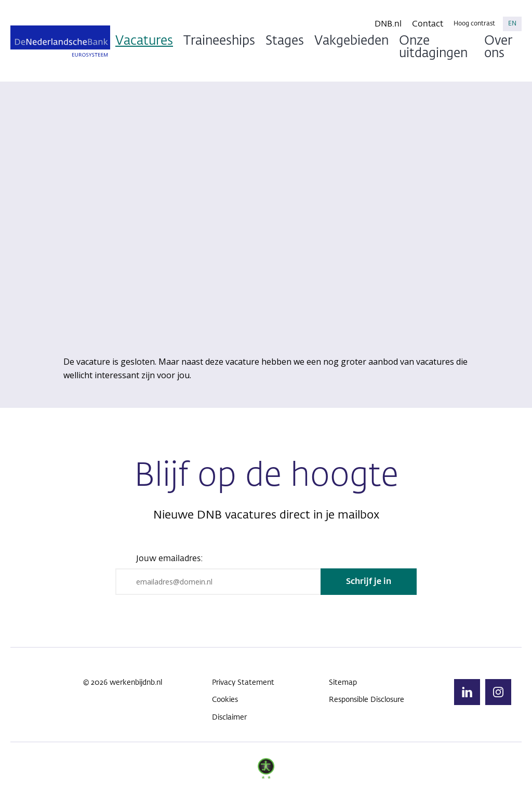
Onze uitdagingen (433, 47)
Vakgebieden (351, 41)
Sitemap (343, 683)
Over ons (498, 47)
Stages (285, 41)
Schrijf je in (369, 582)
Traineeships (219, 41)
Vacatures (144, 41)
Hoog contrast (474, 24)
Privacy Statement (243, 683)
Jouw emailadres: (170, 559)
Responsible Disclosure (367, 700)
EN (512, 24)
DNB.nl (388, 24)
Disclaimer (229, 718)
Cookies (225, 700)
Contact (428, 24)
